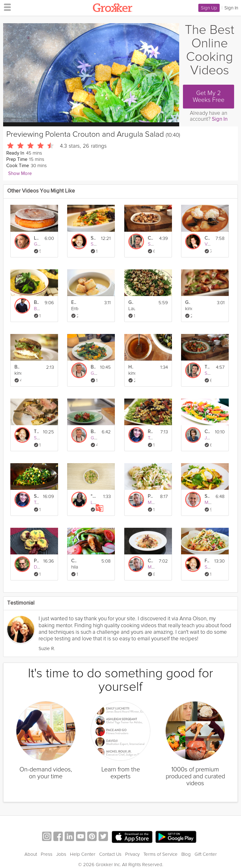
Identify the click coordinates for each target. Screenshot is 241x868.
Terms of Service (161, 854)
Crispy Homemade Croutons (150, 238)
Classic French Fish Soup (207, 238)
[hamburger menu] (6, 7)
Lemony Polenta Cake (36, 238)
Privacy (132, 854)
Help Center (83, 854)
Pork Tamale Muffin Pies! (36, 561)
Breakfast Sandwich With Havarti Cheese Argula (17, 367)
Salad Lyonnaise (207, 496)
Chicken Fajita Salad (74, 561)
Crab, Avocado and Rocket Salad (150, 561)
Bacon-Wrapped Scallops (93, 432)
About (31, 854)
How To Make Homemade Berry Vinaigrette (131, 367)
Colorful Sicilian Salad (207, 432)
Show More (20, 174)
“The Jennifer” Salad (93, 496)
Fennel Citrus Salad (207, 561)
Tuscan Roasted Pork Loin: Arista (36, 432)
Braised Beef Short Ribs (36, 302)
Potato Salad (150, 496)
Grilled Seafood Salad (131, 302)
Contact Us (110, 854)
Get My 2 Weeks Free (209, 97)
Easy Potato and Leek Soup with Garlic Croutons (74, 302)
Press (47, 854)
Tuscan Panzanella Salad (207, 367)
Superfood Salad (36, 496)
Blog (186, 854)
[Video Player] (91, 73)
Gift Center (206, 854)
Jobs (61, 854)
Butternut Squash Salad (93, 367)
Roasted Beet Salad (150, 432)
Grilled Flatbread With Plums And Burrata (188, 302)
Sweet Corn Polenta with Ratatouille (93, 238)
